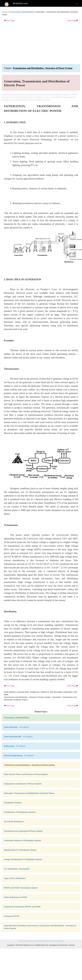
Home (4, 12)
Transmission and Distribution (22, 12)
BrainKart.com (20, 3)
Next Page (73, 21)
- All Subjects (19, 756)
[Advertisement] (41, 43)
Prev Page (9, 21)
